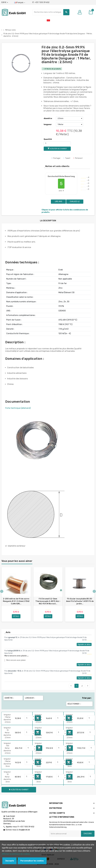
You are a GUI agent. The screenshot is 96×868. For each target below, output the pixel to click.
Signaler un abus (84, 645)
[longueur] (70, 125)
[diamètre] (70, 119)
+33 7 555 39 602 (41, 2)
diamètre (48, 118)
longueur (48, 124)
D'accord (88, 834)
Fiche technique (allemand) (18, 408)
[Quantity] (29, 718)
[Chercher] (51, 12)
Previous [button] (2, 591)
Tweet (67, 158)
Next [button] (94, 591)
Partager (56, 158)
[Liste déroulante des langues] (20, 3)
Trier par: (87, 698)
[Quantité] (57, 143)
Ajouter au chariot (19, 790)
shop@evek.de (24, 830)
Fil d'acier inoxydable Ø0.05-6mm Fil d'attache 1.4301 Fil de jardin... (80, 601)
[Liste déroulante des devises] (5, 2)
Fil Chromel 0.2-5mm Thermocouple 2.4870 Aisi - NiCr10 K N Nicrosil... (48, 601)
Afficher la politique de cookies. (16, 854)
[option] (16, 595)
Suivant (88, 686)
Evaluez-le (75, 202)
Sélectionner (74, 704)
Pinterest (78, 158)
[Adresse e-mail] (65, 834)
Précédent (71, 686)
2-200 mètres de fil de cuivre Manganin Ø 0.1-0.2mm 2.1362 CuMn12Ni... (16, 601)
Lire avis (58, 202)
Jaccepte (10, 861)
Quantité (48, 139)
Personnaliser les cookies (32, 861)
